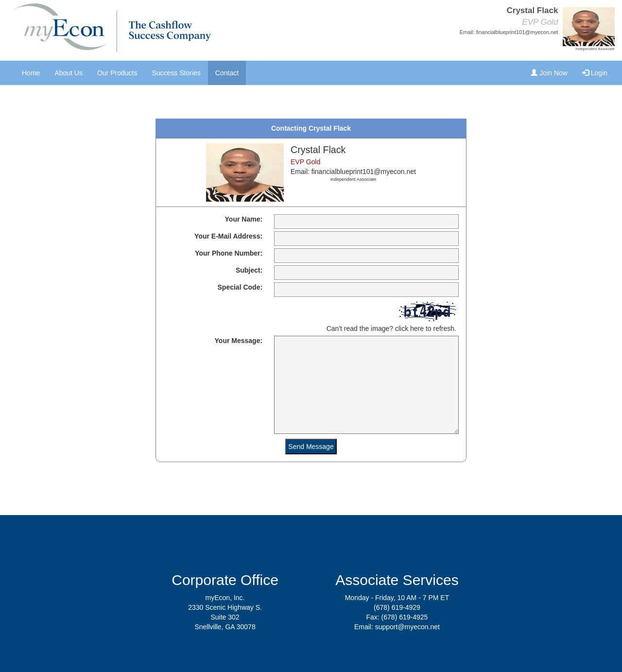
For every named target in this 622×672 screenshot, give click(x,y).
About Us (69, 73)
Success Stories (176, 73)
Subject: (249, 270)
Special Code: (240, 287)
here (417, 328)
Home (31, 73)
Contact (227, 73)
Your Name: (244, 219)
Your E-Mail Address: (228, 236)
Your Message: (239, 341)
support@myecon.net (407, 627)
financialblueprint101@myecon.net (517, 32)
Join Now (549, 73)
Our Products (117, 73)
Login (595, 73)
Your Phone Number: (229, 253)
